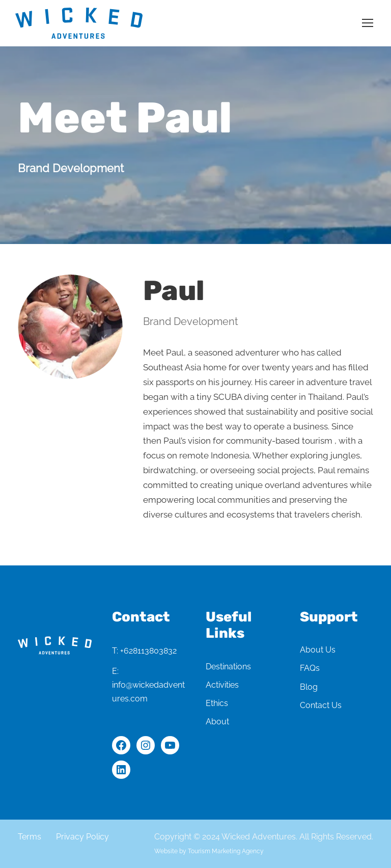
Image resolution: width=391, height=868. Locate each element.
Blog (309, 687)
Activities (222, 685)
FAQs (310, 668)
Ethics (217, 703)
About (217, 722)
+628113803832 (148, 651)
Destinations (228, 667)
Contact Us (321, 705)
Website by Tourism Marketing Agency (209, 851)
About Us (318, 650)
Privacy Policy (82, 837)
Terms (30, 837)
